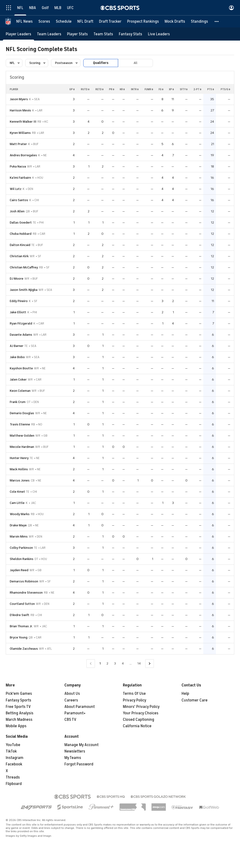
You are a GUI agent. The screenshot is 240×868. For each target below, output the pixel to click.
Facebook (14, 764)
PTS (211, 89)
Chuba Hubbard (21, 234)
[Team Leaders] (49, 34)
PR (112, 89)
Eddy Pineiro (19, 301)
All (136, 63)
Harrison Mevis (20, 110)
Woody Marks (20, 514)
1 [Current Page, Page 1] (100, 663)
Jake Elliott (18, 312)
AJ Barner (17, 346)
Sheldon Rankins (22, 559)
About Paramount (80, 707)
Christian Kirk (19, 256)
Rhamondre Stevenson (26, 593)
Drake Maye (18, 525)
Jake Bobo (17, 357)
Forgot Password (79, 764)
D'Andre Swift (20, 615)
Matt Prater (18, 144)
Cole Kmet (17, 492)
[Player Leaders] (18, 34)
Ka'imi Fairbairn (20, 178)
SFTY (184, 89)
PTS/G (225, 89)
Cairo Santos (19, 200)
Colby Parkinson (21, 548)
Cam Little (17, 503)
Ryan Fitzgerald (21, 323)
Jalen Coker (18, 379)
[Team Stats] (103, 34)
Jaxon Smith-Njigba (24, 290)
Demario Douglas (22, 413)
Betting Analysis (20, 713)
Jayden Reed (19, 570)
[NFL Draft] (85, 21)
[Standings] (199, 21)
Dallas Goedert (21, 222)
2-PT (197, 89)
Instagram (15, 758)
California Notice (137, 726)
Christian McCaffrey (24, 267)
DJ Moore (17, 279)
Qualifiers (101, 63)
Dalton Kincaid (20, 245)
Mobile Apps (16, 726)
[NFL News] (24, 21)
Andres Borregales (23, 155)
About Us (72, 694)
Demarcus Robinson (24, 581)
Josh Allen (17, 211)
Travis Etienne (20, 424)
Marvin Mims (19, 536)
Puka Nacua (18, 166)
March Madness (19, 720)
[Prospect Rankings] (143, 21)
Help (185, 694)
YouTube (13, 745)
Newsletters (75, 751)
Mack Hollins (19, 469)
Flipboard (14, 784)
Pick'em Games (19, 694)
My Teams (73, 758)
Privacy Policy (135, 700)
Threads (13, 777)
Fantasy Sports (18, 700)
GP (72, 89)
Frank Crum (18, 402)
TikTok (11, 751)
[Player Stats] (77, 34)
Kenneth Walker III (23, 122)
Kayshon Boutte (21, 368)
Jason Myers (19, 99)
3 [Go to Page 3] (115, 663)
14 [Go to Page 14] (139, 663)
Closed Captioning (138, 720)
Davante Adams (21, 335)
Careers (71, 700)
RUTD (85, 89)
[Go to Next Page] (150, 664)
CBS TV (70, 720)
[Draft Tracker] (110, 21)
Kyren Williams (20, 133)
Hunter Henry (19, 458)
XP (171, 89)
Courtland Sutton (22, 604)
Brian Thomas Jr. (21, 626)
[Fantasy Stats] (130, 34)
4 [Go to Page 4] (123, 663)
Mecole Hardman (22, 447)
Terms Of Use (134, 694)
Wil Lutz (16, 189)
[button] (217, 21)
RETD (99, 89)
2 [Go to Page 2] (107, 663)
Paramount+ (75, 713)
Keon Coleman (20, 391)
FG (161, 89)
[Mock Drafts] (175, 21)
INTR (135, 89)
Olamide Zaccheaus (24, 649)
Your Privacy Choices (141, 713)
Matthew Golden (22, 436)
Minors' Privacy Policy (141, 707)
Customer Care (195, 700)
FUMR (149, 89)
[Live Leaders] (159, 34)
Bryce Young (19, 637)
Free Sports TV (18, 707)
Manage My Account (81, 745)
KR (122, 89)
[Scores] (44, 21)
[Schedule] (64, 21)
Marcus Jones (20, 480)
